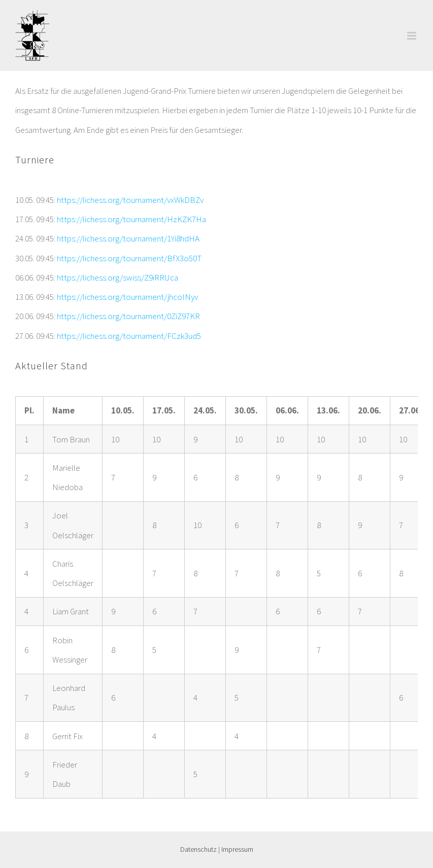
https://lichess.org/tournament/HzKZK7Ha (131, 219)
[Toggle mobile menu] (412, 36)
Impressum (237, 849)
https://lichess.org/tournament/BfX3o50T (129, 258)
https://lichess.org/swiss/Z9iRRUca (118, 277)
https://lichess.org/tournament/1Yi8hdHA (128, 238)
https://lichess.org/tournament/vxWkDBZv (130, 200)
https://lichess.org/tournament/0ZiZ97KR (128, 316)
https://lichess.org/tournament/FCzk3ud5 (129, 336)
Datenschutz (198, 849)
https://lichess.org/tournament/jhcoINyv (127, 297)
